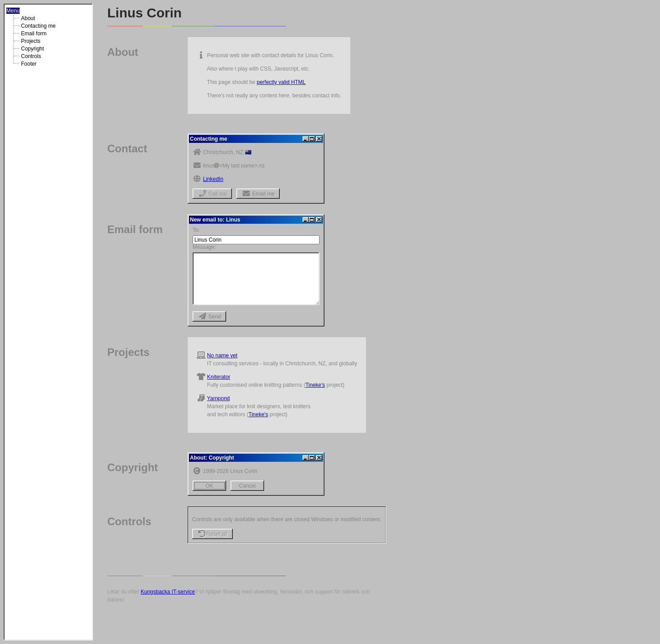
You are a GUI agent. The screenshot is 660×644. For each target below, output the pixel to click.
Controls (31, 56)
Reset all (212, 534)
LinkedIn (213, 179)
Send (209, 317)
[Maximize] (312, 139)
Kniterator (219, 377)
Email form (34, 33)
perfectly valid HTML (281, 82)
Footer (29, 64)
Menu (13, 11)
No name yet (222, 355)
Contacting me (38, 26)
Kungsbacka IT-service (168, 592)
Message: (204, 247)
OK (209, 486)
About (28, 18)
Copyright (32, 49)
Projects (31, 41)
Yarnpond (218, 398)
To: (196, 230)
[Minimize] (306, 139)
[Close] (319, 139)
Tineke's (315, 385)
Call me (212, 194)
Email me (258, 194)
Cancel (247, 486)
